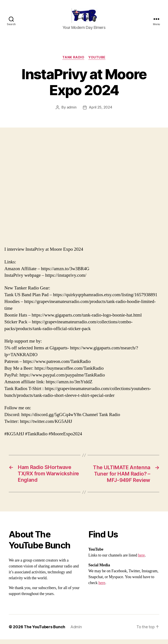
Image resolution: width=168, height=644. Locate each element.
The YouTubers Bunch (45, 632)
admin (72, 113)
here (141, 560)
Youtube (97, 63)
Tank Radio (73, 63)
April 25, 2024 (100, 113)
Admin (76, 632)
